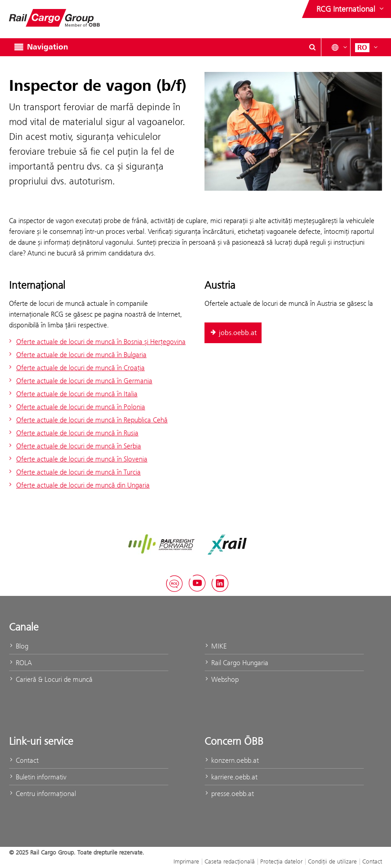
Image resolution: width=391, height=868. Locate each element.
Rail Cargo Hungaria (236, 663)
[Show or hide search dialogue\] (312, 47)
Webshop (222, 679)
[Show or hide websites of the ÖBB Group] (351, 9)
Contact (24, 760)
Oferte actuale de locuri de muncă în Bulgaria (77, 355)
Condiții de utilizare (332, 861)
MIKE (215, 646)
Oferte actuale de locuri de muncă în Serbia (74, 446)
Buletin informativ (38, 777)
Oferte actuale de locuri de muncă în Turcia (74, 472)
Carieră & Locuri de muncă (51, 679)
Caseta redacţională (230, 861)
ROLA (20, 663)
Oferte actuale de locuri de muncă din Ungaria (78, 485)
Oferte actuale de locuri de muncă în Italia (72, 394)
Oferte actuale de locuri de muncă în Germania (80, 381)
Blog (19, 646)
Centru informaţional (42, 794)
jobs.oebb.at (233, 333)
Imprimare (186, 861)
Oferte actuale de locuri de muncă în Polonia (76, 407)
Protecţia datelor (281, 861)
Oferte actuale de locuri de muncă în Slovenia (77, 459)
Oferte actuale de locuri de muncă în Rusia (73, 433)
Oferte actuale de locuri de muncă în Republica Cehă (87, 420)
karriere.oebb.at (231, 777)
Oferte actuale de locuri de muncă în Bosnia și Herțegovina (96, 342)
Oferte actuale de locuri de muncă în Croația (76, 368)
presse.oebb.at (229, 794)
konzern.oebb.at (232, 760)
